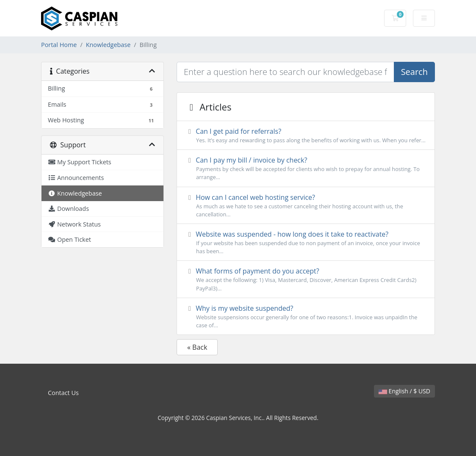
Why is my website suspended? (306, 316)
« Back (197, 347)
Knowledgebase (108, 45)
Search (414, 72)
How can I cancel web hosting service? (306, 206)
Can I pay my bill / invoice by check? (306, 168)
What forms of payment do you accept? (306, 279)
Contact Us (63, 393)
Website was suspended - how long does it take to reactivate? (306, 242)
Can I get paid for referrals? (306, 135)
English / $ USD (404, 391)
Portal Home (59, 45)
